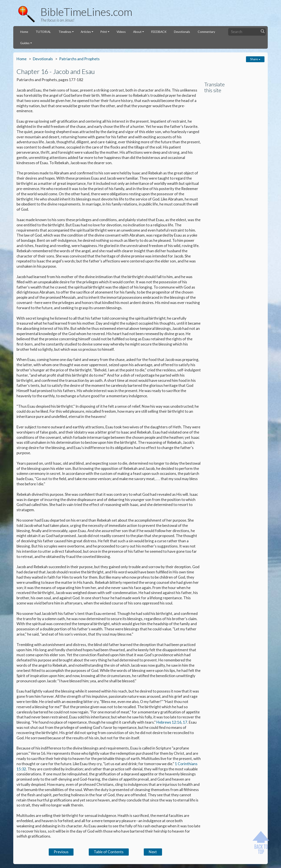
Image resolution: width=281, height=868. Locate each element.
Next (153, 852)
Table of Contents (109, 852)
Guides (25, 43)
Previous (61, 852)
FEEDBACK (159, 32)
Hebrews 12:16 (169, 722)
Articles (86, 32)
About (137, 32)
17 (185, 722)
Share (255, 59)
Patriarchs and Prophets (79, 59)
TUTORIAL (43, 32)
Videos (121, 32)
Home (24, 32)
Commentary (206, 32)
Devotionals (182, 32)
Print (104, 32)
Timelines (65, 32)
